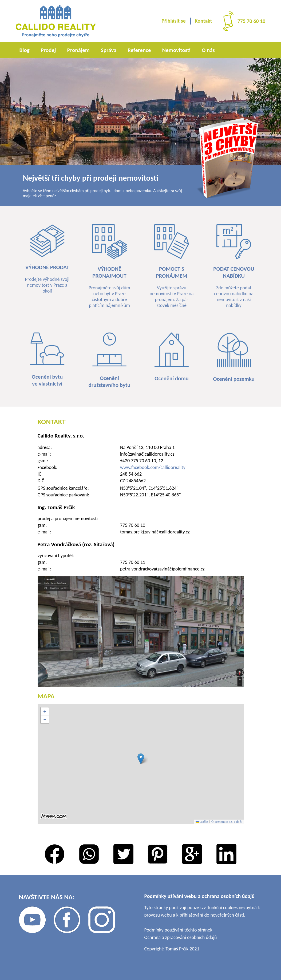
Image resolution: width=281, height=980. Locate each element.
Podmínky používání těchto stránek (178, 930)
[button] (141, 759)
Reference (139, 50)
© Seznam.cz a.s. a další (227, 822)
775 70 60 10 (252, 21)
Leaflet (202, 822)
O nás (208, 50)
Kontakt (203, 21)
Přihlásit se (174, 21)
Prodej (48, 50)
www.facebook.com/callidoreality (153, 467)
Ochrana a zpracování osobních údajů (181, 937)
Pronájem (78, 50)
